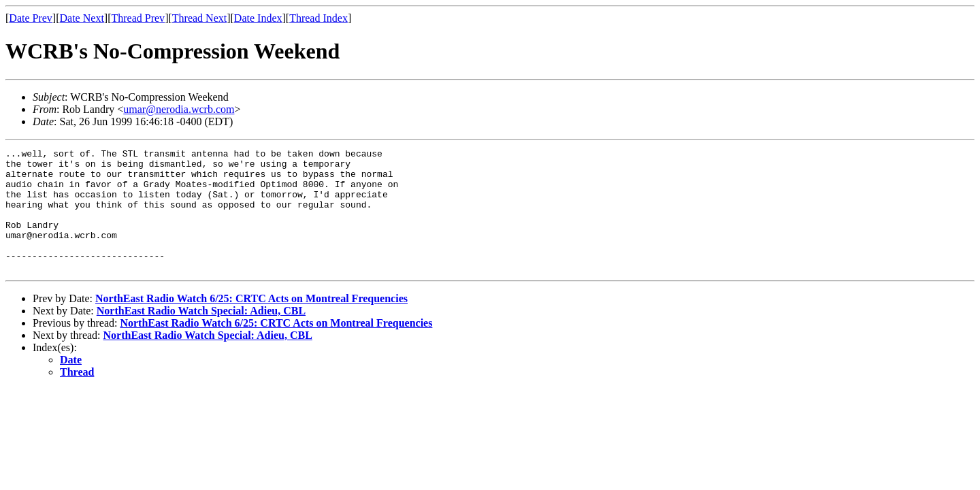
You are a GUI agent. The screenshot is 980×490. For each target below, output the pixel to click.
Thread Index (318, 18)
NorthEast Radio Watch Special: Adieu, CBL (201, 335)
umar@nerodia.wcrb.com (179, 109)
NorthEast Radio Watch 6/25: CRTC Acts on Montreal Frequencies (251, 323)
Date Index (258, 18)
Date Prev (31, 18)
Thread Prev (138, 18)
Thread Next (199, 18)
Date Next (82, 18)
